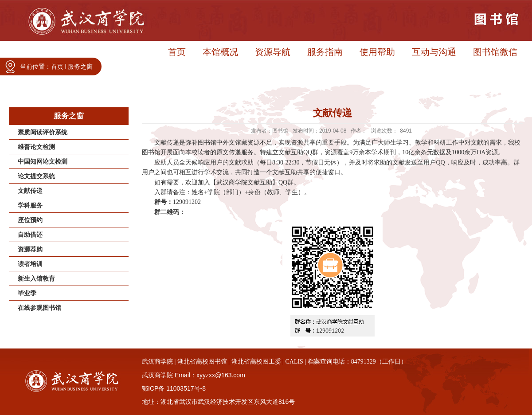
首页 (57, 67)
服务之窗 (80, 67)
